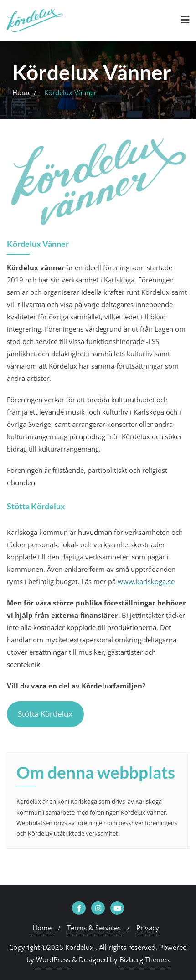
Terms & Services (94, 928)
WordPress (53, 959)
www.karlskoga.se (146, 581)
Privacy (148, 928)
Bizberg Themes (144, 959)
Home (22, 92)
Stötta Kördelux (45, 714)
